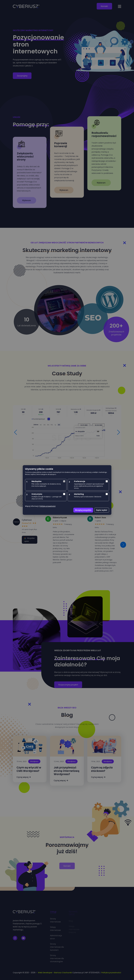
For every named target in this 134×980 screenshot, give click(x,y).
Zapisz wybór (102, 510)
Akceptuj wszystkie (83, 510)
